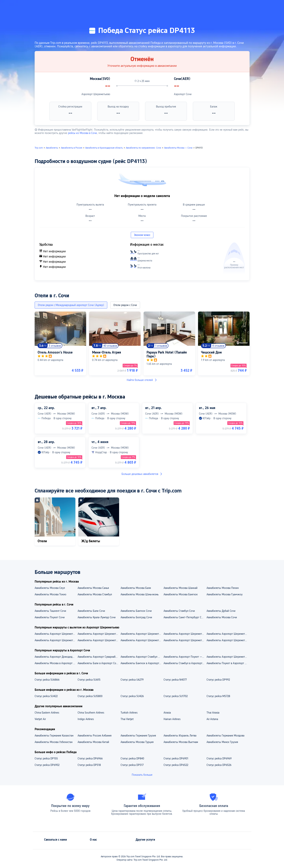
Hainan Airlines (172, 719)
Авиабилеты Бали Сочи (91, 611)
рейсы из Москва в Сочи (82, 133)
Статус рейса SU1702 (176, 696)
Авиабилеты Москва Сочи (222, 617)
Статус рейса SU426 (132, 696)
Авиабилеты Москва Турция (137, 742)
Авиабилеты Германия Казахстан (54, 736)
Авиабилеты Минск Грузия (222, 742)
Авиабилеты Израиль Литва (180, 736)
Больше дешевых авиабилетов (142, 474)
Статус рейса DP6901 (176, 758)
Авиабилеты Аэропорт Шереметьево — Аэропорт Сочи (228, 657)
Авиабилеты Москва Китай (93, 742)
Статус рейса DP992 (218, 680)
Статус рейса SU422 (46, 696)
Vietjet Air (40, 719)
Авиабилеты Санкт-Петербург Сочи (185, 617)
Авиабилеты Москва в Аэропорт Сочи (56, 663)
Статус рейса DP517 (132, 765)
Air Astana (212, 719)
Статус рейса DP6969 (219, 758)
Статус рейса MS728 (218, 696)
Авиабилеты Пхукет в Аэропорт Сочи (228, 663)
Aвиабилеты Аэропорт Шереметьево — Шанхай (56, 640)
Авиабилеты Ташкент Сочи (50, 611)
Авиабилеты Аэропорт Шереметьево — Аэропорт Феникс (56, 634)
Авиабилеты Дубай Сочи (221, 611)
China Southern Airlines (91, 713)
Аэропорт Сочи (183, 94)
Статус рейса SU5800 (90, 696)
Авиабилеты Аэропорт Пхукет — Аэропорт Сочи (185, 657)
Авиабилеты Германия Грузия (138, 736)
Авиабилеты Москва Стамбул (95, 594)
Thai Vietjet (127, 719)
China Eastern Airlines (47, 713)
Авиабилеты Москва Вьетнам (181, 742)
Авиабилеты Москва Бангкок (181, 594)
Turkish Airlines (129, 713)
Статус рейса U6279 (132, 680)
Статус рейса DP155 (46, 758)
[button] (245, 6)
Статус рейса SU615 (89, 680)
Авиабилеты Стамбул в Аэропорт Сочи (185, 663)
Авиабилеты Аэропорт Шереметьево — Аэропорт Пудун (185, 634)
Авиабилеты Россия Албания (95, 736)
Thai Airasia (213, 713)
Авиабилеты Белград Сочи (136, 617)
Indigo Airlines (86, 719)
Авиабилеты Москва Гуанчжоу (225, 594)
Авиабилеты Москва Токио (50, 594)
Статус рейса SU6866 (47, 680)
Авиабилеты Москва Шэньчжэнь (140, 594)
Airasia (167, 713)
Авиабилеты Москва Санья (93, 588)
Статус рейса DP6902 (47, 765)
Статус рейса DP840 (132, 758)
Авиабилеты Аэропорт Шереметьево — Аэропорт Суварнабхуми (228, 634)
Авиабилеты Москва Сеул (50, 588)
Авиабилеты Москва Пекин (223, 588)
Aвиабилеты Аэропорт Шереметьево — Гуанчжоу (99, 640)
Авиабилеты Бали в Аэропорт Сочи (98, 663)
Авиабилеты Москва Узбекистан (54, 742)
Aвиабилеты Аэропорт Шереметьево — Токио (185, 640)
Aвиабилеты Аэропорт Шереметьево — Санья (228, 640)
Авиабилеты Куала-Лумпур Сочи (97, 617)
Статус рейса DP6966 (90, 758)
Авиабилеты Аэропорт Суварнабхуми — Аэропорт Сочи (99, 657)
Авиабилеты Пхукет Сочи (50, 617)
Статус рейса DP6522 (176, 765)
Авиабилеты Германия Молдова (225, 736)
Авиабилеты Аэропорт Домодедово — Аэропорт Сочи (56, 657)
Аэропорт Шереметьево (96, 94)
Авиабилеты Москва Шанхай (181, 588)
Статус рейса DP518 (89, 765)
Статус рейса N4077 (175, 680)
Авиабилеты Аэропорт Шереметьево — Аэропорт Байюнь (142, 634)
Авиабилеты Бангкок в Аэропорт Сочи (142, 663)
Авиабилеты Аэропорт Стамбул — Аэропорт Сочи (142, 657)
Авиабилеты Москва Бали (136, 588)
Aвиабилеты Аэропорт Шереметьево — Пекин (142, 640)
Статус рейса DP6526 (219, 765)
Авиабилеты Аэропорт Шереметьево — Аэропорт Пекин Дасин (99, 634)
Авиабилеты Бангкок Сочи (136, 611)
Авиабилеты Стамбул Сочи (179, 611)
